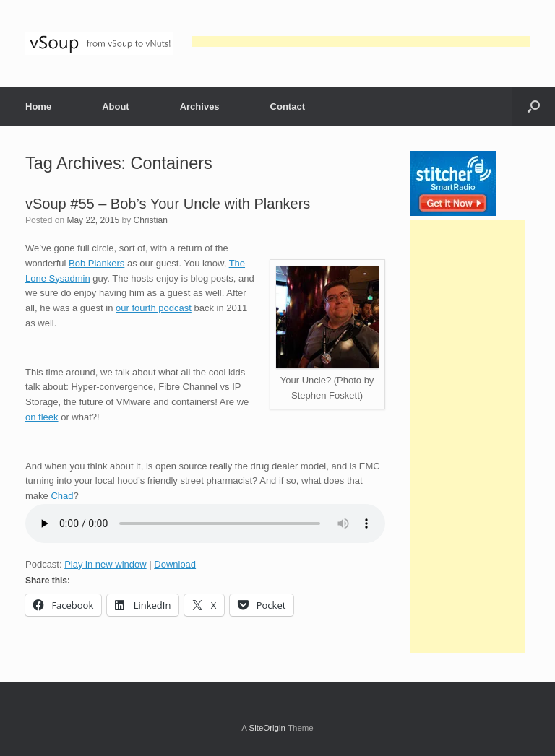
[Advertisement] (361, 42)
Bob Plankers (96, 263)
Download (175, 564)
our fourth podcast (154, 308)
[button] (534, 107)
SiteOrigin (267, 728)
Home (38, 107)
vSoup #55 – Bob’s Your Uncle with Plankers (168, 204)
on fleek (42, 417)
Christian (150, 220)
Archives (200, 107)
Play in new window (105, 564)
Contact (288, 107)
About (116, 107)
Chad (62, 496)
